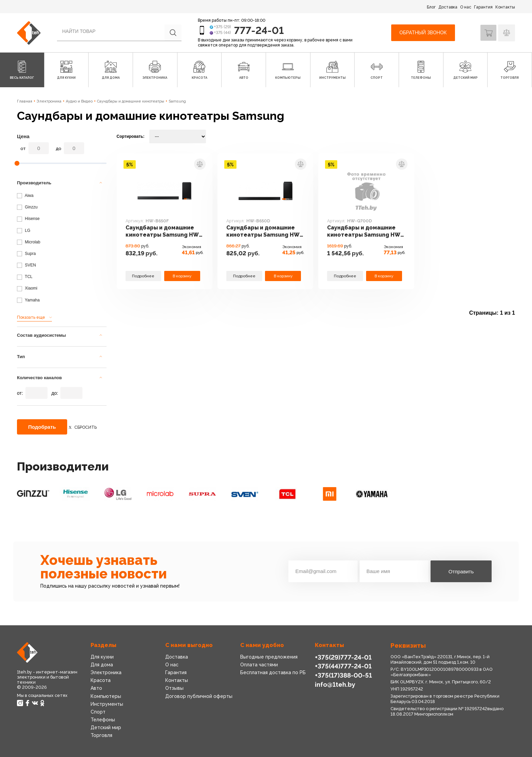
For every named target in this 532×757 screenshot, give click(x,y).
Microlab (29, 242)
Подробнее (143, 275)
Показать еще (31, 317)
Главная (25, 101)
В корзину (182, 275)
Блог (431, 7)
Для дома (101, 665)
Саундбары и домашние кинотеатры (131, 101)
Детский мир (106, 727)
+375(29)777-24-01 (342, 657)
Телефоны (103, 720)
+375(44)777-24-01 (342, 666)
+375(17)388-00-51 (343, 675)
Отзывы (174, 688)
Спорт (98, 712)
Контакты (505, 7)
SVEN (26, 265)
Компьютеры (105, 696)
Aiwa (25, 196)
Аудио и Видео (79, 101)
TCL (25, 277)
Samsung (177, 101)
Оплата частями (259, 665)
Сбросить (85, 427)
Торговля (101, 735)
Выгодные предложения (268, 657)
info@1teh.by (335, 684)
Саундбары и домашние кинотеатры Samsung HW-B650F (162, 232)
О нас (466, 7)
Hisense (28, 219)
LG (24, 230)
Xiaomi (27, 288)
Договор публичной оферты (198, 696)
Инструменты (106, 704)
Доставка (448, 7)
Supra (26, 254)
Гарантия (483, 7)
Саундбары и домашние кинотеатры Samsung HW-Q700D (364, 232)
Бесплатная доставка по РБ (272, 672)
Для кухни (102, 657)
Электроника (49, 101)
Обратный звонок (422, 33)
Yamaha (28, 300)
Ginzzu (27, 207)
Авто (96, 688)
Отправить (461, 571)
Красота (100, 680)
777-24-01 (260, 30)
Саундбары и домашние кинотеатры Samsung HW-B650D (263, 232)
